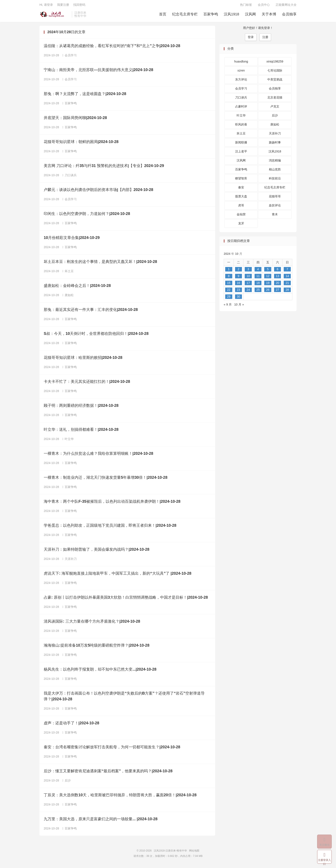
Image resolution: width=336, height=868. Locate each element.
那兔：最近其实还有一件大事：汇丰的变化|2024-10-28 (91, 311)
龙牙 (241, 225)
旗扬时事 (275, 144)
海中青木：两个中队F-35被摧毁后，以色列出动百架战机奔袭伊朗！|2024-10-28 (112, 503)
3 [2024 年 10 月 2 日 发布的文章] (248, 271)
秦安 (241, 189)
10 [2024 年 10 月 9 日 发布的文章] (248, 277)
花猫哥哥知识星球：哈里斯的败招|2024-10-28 (83, 359)
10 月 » (239, 306)
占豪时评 (241, 108)
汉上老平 (241, 153)
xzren (241, 72)
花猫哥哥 (275, 198)
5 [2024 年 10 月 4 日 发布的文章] (268, 271)
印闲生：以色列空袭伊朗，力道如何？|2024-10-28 (87, 215)
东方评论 (241, 81)
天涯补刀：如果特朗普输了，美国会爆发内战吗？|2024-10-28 (97, 551)
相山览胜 (275, 171)
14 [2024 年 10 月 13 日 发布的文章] (287, 277)
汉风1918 (231, 15)
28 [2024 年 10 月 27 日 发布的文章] (287, 291)
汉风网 (250, 15)
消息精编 (275, 162)
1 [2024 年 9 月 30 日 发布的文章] (229, 271)
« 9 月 (228, 306)
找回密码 (79, 6)
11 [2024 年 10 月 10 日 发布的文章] (258, 277)
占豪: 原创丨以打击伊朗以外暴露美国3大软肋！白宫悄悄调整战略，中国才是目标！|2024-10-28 (126, 599)
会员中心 (264, 6)
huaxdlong (241, 63)
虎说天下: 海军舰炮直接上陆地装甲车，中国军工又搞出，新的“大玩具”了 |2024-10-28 (118, 575)
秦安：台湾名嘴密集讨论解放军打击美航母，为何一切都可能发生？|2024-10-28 (112, 749)
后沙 (67, 782)
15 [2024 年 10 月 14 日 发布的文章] (229, 284)
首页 (163, 15)
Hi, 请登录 (46, 6)
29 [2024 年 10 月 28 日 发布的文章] (229, 298)
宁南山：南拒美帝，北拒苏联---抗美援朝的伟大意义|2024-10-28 (98, 71)
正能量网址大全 (286, 6)
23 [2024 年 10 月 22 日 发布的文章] (238, 291)
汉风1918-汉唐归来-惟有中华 (55, 15)
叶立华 (68, 440)
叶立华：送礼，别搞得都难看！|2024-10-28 (81, 431)
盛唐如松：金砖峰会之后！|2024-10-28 (77, 287)
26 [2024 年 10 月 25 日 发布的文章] (268, 291)
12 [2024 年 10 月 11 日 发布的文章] (268, 277)
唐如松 (68, 297)
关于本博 (269, 15)
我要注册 (63, 6)
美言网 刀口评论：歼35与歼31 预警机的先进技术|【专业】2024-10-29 (104, 167)
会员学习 (70, 57)
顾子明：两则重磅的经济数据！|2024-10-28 (81, 407)
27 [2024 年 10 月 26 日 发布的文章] (277, 291)
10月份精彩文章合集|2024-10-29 (72, 239)
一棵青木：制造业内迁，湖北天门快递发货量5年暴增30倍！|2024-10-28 (106, 479)
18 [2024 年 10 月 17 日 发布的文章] (258, 284)
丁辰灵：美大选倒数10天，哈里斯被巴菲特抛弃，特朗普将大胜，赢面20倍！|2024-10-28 (120, 796)
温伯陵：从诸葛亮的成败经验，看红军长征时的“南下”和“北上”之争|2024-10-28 (112, 47)
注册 (265, 39)
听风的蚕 (241, 126)
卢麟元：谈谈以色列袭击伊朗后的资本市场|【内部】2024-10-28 (98, 191)
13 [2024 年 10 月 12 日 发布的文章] (277, 277)
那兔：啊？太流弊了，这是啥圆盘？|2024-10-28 (85, 95)
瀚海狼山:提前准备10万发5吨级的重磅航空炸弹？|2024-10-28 (97, 647)
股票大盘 (241, 198)
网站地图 (194, 852)
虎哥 (241, 207)
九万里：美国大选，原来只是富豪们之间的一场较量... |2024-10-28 (101, 820)
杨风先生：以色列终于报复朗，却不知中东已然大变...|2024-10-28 (100, 671)
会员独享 (289, 15)
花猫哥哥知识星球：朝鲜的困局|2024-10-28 (81, 143)
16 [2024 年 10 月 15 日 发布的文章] (238, 284)
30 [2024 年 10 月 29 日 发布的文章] (238, 298)
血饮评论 (275, 207)
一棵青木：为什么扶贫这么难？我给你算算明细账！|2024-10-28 (98, 455)
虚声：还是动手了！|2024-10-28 (71, 725)
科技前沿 (275, 180)
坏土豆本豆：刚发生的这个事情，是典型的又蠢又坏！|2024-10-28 (100, 263)
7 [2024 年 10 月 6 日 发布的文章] (287, 271)
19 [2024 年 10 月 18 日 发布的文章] (268, 284)
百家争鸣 (211, 15)
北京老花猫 (275, 99)
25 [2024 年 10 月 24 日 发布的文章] (258, 291)
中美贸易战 (275, 81)
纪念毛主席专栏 (185, 15)
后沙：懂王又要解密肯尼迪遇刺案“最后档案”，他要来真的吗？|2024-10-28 (108, 773)
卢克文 (275, 108)
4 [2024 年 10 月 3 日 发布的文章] (258, 271)
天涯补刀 (70, 560)
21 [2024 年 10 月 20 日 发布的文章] (287, 284)
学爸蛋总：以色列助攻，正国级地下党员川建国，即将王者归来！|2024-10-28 (110, 527)
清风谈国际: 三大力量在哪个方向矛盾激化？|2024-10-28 (92, 623)
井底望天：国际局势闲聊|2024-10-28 (75, 119)
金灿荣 (241, 216)
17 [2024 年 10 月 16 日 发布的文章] (248, 284)
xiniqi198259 (275, 63)
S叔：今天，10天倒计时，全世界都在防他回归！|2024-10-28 (96, 335)
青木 (275, 216)
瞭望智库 (241, 180)
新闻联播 (241, 144)
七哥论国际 (275, 72)
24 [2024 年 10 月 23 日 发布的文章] (248, 291)
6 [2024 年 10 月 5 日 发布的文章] (277, 271)
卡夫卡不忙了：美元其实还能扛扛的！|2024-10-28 (87, 383)
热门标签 (246, 6)
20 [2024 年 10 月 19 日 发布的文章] (277, 284)
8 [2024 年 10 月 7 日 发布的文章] (229, 277)
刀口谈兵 (70, 177)
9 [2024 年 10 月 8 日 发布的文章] (238, 277)
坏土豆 (68, 273)
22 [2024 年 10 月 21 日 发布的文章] (229, 291)
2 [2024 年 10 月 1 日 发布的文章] (238, 271)
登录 (251, 39)
